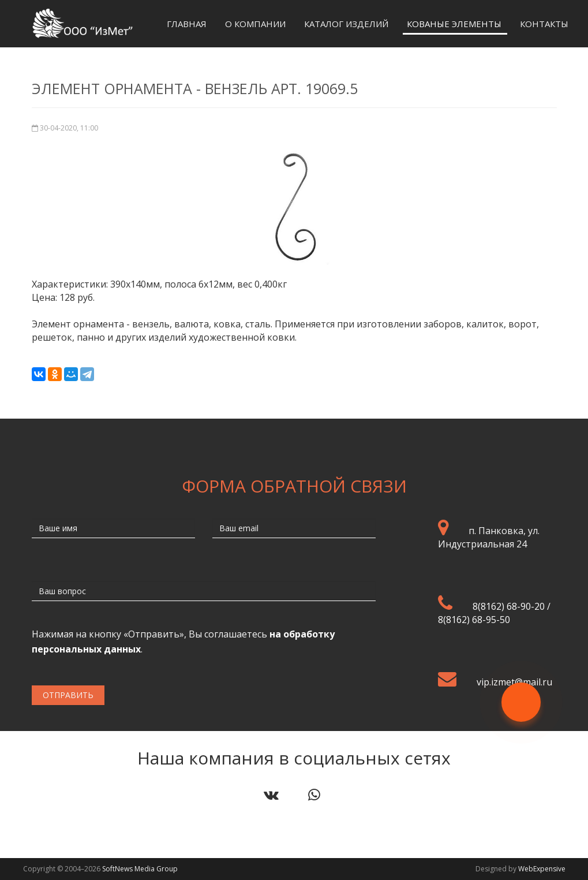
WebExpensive (542, 869)
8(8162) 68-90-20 (509, 606)
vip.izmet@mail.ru (514, 682)
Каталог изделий (346, 24)
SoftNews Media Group (140, 869)
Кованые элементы (454, 24)
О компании (255, 24)
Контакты (544, 24)
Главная (187, 24)
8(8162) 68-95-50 (474, 620)
